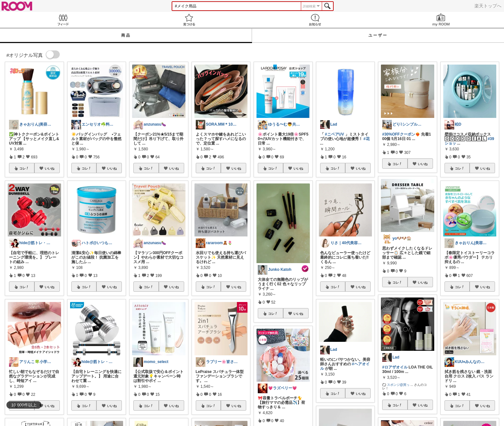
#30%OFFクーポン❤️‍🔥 (401, 134)
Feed (63, 20)
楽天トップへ (488, 6)
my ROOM (441, 20)
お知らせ (315, 20)
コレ (24, 168)
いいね (50, 168)
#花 (367, 139)
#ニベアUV (334, 134)
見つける (189, 20)
